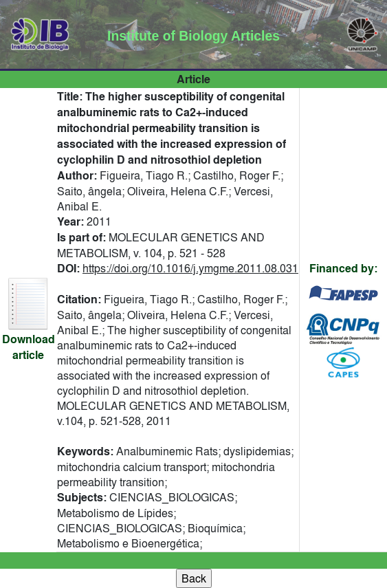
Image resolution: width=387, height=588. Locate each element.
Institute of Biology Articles (193, 36)
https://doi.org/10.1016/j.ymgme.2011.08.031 (190, 268)
